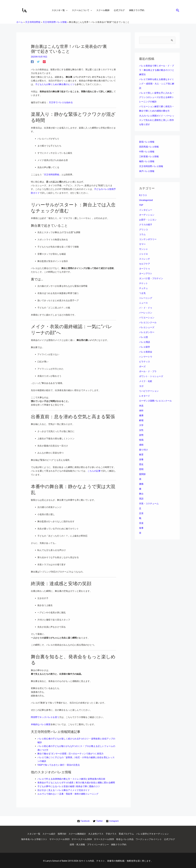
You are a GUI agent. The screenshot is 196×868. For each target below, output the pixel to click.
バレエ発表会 (146, 352)
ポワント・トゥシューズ (151, 376)
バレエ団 (143, 337)
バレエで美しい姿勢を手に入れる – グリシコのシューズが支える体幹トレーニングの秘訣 (157, 97)
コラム (142, 235)
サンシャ (143, 249)
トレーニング (146, 298)
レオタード (145, 396)
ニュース (143, 303)
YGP (141, 205)
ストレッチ (145, 259)
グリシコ (143, 230)
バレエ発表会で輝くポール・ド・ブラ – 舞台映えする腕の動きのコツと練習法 (157, 70)
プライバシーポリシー (98, 843)
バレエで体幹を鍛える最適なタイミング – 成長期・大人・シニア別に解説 (157, 84)
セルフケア (145, 264)
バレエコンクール (148, 323)
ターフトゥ (145, 269)
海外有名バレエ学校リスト (34, 838)
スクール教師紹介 (77, 833)
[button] (178, 10)
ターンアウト (146, 274)
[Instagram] (113, 820)
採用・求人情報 (77, 843)
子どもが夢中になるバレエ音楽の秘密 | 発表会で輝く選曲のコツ (69, 785)
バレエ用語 (145, 342)
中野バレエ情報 (147, 152)
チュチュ (143, 288)
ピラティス (145, 362)
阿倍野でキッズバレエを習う (45, 717)
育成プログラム (126, 833)
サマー (142, 244)
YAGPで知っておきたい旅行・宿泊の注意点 (59, 764)
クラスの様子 (146, 225)
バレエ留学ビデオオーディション (152, 833)
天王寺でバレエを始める (61, 102)
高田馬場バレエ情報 (149, 147)
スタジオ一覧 (34, 833)
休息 (141, 406)
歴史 (141, 465)
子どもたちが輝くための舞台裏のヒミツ (55, 84)
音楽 (141, 523)
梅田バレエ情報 (147, 162)
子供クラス (111, 833)
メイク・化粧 (146, 381)
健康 (141, 416)
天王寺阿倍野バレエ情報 (151, 166)
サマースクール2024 (82, 838)
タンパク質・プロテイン (151, 279)
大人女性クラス (96, 833)
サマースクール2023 (59, 838)
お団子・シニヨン (148, 220)
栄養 (141, 460)
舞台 (141, 494)
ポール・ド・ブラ (148, 372)
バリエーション (147, 318)
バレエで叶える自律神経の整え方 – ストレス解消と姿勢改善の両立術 (71, 778)
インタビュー (146, 210)
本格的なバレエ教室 (41, 724)
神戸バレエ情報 (147, 171)
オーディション (147, 215)
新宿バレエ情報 (147, 142)
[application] (66, 10)
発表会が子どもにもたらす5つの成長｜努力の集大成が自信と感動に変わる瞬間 (76, 782)
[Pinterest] (44, 62)
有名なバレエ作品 (125, 838)
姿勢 (141, 435)
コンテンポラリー (148, 239)
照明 (141, 469)
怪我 (141, 440)
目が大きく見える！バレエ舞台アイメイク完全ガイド (64, 789)
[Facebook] (32, 62)
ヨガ (141, 386)
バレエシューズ (147, 328)
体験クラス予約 (119, 843)
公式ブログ (170, 838)
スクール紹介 (49, 833)
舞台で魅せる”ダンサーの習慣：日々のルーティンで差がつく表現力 (71, 753)
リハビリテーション (149, 391)
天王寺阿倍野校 (52, 174)
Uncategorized (146, 200)
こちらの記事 (94, 471)
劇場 (141, 420)
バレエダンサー (147, 332)
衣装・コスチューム (149, 504)
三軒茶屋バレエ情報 (149, 157)
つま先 (142, 293)
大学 (141, 425)
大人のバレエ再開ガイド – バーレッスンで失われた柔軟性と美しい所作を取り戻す (157, 120)
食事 (141, 528)
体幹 (141, 411)
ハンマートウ (146, 357)
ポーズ (142, 367)
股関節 (142, 474)
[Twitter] (38, 62)
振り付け (143, 450)
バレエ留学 (145, 347)
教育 (141, 455)
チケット (143, 283)
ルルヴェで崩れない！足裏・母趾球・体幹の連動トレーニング (68, 793)
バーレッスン (146, 313)
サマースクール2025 (104, 838)
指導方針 (62, 833)
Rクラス (143, 195)
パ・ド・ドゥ (146, 308)
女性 (141, 430)
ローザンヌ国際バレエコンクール (155, 401)
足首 (141, 513)
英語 (141, 499)
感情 (141, 445)
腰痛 (141, 484)
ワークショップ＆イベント (149, 838)
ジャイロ (143, 254)
